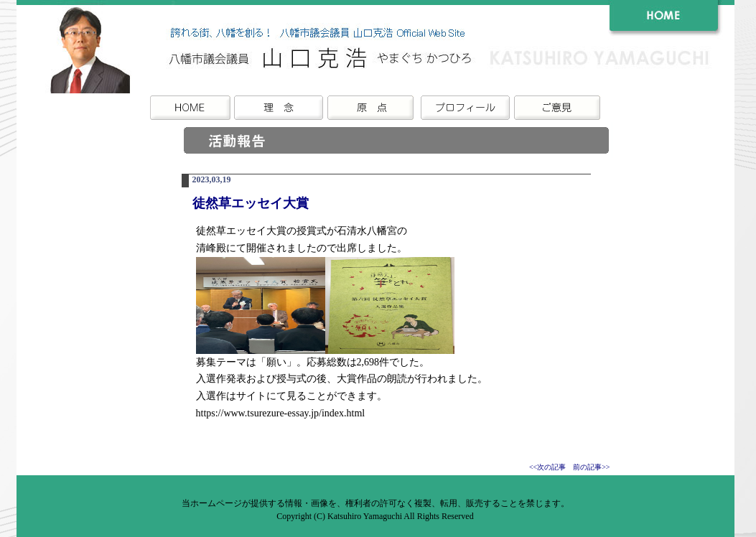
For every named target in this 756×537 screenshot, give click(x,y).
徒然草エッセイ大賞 (251, 203)
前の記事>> (591, 467)
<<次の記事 (547, 467)
